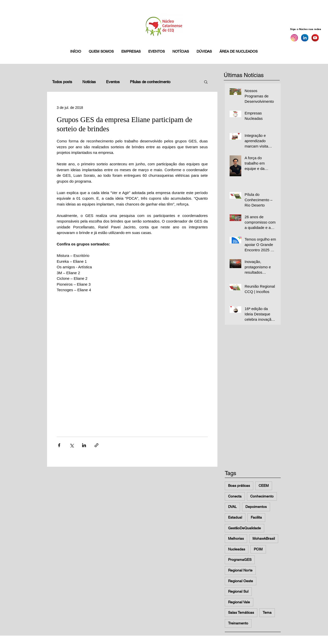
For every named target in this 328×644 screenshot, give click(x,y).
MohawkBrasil (264, 538)
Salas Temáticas (241, 612)
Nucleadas (237, 549)
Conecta (235, 496)
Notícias (89, 82)
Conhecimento (262, 496)
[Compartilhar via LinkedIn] (84, 445)
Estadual (235, 517)
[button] (101, 51)
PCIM (258, 549)
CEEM (264, 486)
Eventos (113, 82)
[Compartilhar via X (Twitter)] (72, 445)
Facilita (256, 517)
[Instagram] (294, 38)
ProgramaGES (240, 560)
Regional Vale (239, 602)
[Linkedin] (305, 38)
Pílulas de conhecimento (150, 82)
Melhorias (236, 538)
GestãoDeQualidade (244, 528)
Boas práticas (239, 486)
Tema (267, 612)
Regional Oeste (241, 581)
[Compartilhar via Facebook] (59, 445)
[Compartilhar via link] (96, 445)
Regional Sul (238, 591)
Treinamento (238, 623)
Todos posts (62, 82)
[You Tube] (315, 38)
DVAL (232, 507)
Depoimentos (256, 507)
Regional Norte (240, 570)
